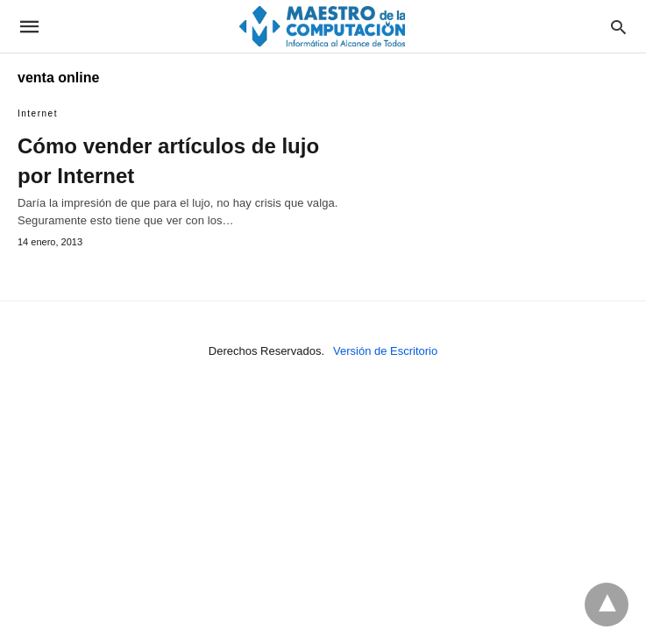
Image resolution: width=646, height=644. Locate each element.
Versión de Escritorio (385, 351)
